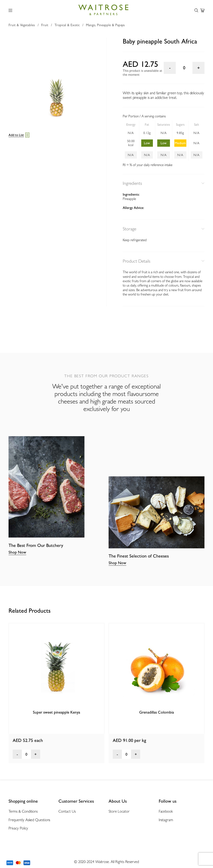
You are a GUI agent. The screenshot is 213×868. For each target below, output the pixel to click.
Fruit (45, 25)
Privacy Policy (18, 828)
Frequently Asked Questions (29, 820)
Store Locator (119, 811)
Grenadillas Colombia (157, 712)
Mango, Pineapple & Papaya (105, 25)
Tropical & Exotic (67, 25)
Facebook (166, 811)
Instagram (166, 820)
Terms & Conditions (23, 811)
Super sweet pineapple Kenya (56, 712)
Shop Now (17, 552)
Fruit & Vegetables (22, 25)
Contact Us (67, 811)
